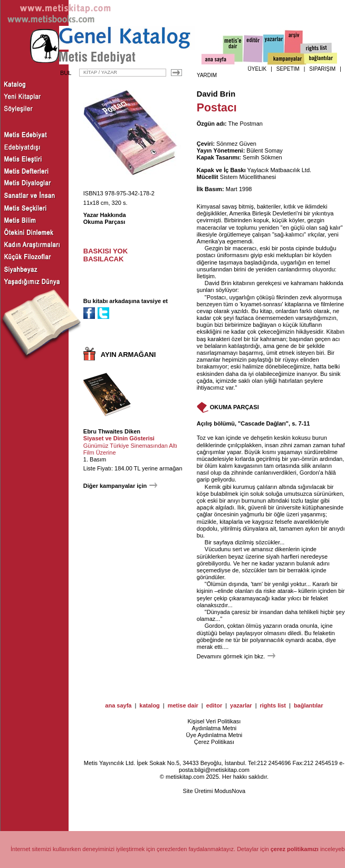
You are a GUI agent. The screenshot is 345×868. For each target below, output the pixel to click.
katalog (150, 705)
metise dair (183, 705)
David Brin (216, 94)
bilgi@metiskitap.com (222, 770)
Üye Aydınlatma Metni (214, 735)
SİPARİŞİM (322, 69)
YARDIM (207, 75)
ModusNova (230, 791)
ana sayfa (118, 705)
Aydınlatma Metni (214, 728)
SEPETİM (288, 69)
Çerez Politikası (214, 742)
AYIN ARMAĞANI (128, 355)
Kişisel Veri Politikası (214, 721)
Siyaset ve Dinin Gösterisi (119, 438)
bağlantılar (309, 705)
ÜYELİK (257, 69)
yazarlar (241, 705)
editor (214, 705)
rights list (273, 705)
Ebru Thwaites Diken (112, 431)
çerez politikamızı (295, 849)
